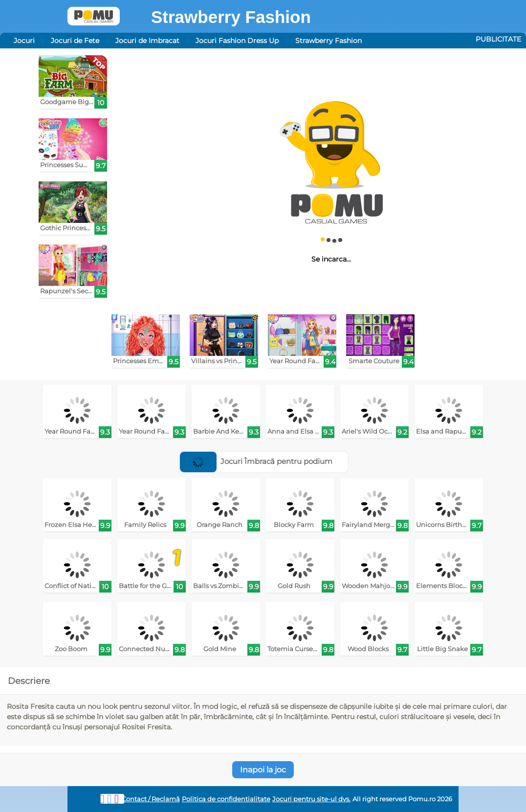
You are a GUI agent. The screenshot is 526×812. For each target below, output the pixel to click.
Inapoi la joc (263, 770)
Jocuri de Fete (75, 41)
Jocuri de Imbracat (147, 41)
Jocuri (24, 41)
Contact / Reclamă (151, 799)
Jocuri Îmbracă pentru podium (256, 461)
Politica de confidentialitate (226, 799)
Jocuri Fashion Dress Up (237, 41)
